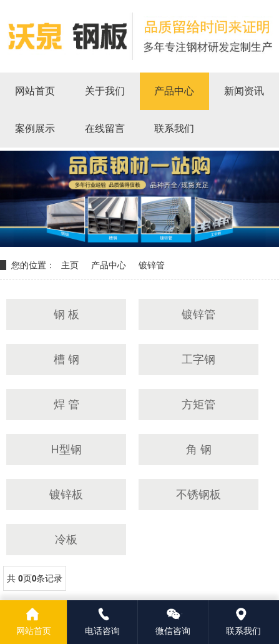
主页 (70, 265)
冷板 (66, 540)
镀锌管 (152, 265)
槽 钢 (66, 360)
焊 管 (66, 405)
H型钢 (66, 450)
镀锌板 (66, 495)
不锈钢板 (198, 495)
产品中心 (109, 265)
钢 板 (66, 314)
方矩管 (198, 405)
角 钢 (199, 450)
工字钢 (198, 360)
